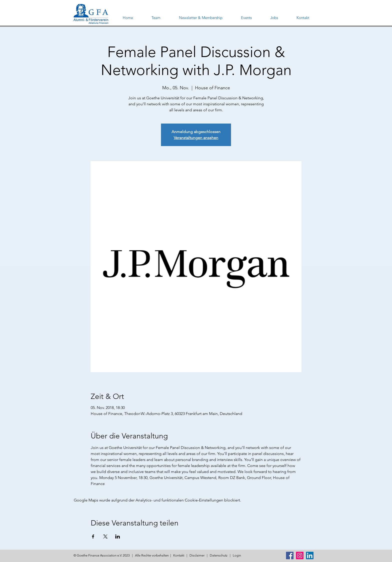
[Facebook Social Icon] (290, 555)
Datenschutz (219, 555)
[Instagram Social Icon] (300, 555)
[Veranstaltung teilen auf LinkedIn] (118, 536)
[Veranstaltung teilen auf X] (105, 536)
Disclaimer (197, 555)
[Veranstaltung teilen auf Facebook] (93, 536)
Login (237, 555)
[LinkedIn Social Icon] (310, 555)
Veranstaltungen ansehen (196, 138)
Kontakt (179, 555)
